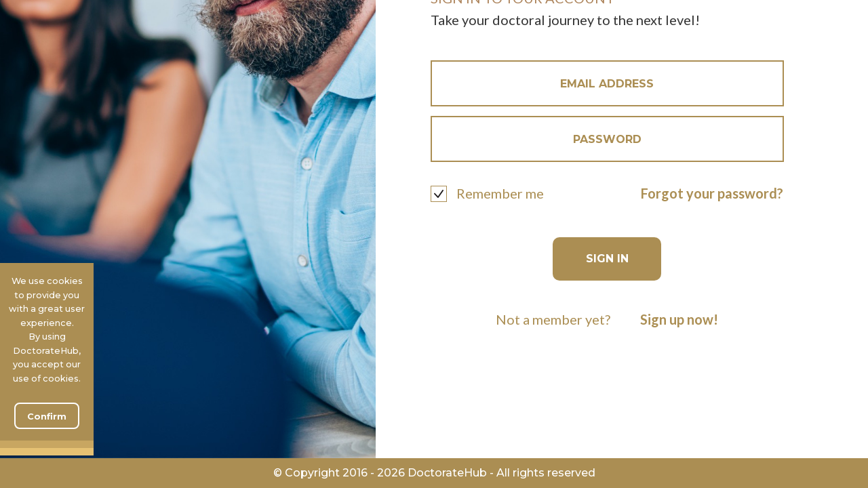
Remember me (500, 193)
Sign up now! (679, 319)
